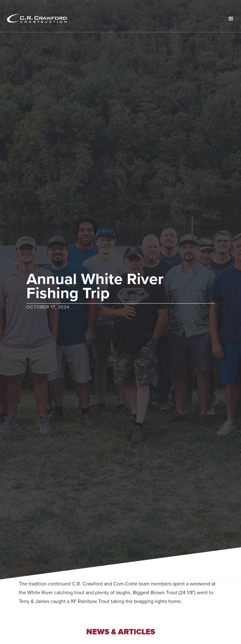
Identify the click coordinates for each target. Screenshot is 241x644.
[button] (231, 19)
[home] (46, 19)
